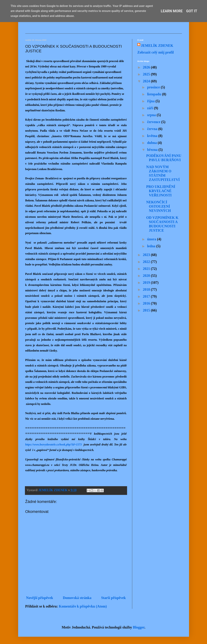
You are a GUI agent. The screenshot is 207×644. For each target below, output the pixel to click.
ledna (152, 246)
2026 (147, 67)
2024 (147, 81)
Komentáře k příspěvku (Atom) (83, 606)
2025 (147, 74)
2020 (147, 276)
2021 (147, 269)
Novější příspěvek (40, 598)
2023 (147, 255)
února (152, 239)
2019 (147, 283)
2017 (147, 296)
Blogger (139, 627)
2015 (147, 310)
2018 (147, 289)
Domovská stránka (77, 598)
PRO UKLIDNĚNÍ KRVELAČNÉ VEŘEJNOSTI (161, 191)
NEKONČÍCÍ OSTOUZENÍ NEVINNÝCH (159, 206)
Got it (192, 11)
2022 (147, 262)
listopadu (154, 94)
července (154, 122)
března (153, 150)
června (153, 129)
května (153, 136)
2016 (147, 303)
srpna (152, 115)
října (151, 101)
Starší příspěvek (113, 598)
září (150, 108)
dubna (152, 143)
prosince (154, 87)
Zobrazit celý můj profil (156, 52)
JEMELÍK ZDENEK (157, 46)
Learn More (172, 11)
